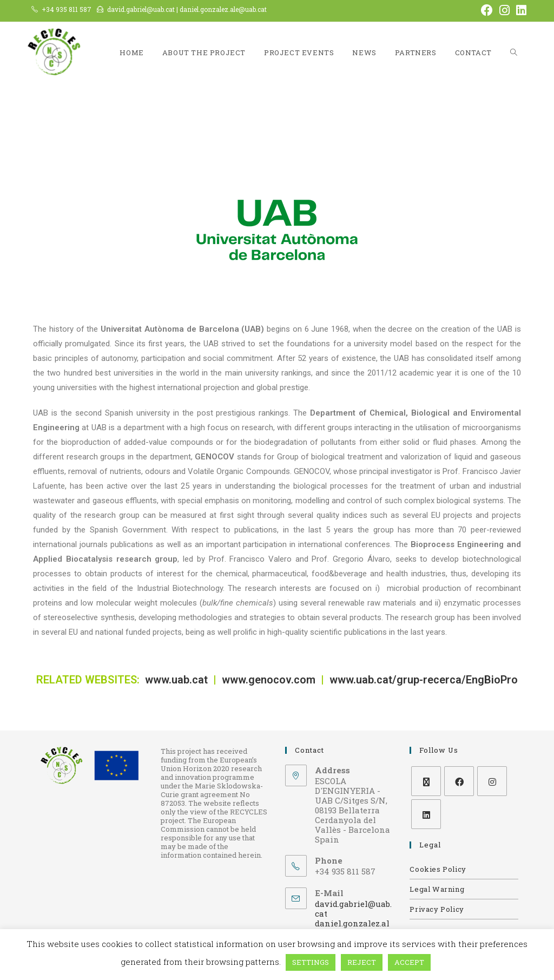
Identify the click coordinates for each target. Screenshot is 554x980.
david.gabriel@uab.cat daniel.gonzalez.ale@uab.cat (353, 918)
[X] (426, 781)
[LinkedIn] (426, 814)
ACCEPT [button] (409, 962)
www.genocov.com (269, 680)
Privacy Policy (437, 909)
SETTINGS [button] (311, 962)
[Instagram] (492, 781)
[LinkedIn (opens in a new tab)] (520, 10)
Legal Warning (437, 889)
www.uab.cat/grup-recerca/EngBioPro (424, 680)
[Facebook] (459, 781)
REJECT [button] (362, 962)
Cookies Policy (438, 869)
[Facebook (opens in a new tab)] (487, 10)
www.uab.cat (178, 680)
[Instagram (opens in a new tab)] (504, 10)
